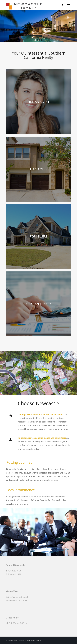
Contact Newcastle (15, 565)
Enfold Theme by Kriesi (33, 640)
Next (75, 26)
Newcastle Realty (20, 640)
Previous (2, 26)
